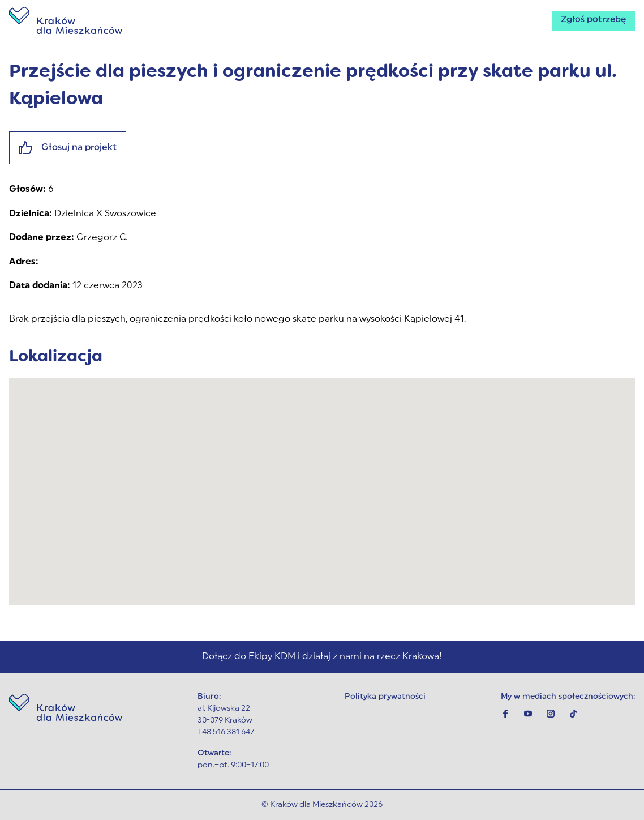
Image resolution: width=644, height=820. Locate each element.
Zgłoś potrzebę (592, 20)
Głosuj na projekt (68, 148)
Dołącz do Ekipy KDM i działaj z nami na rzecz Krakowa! (322, 657)
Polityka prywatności (385, 697)
